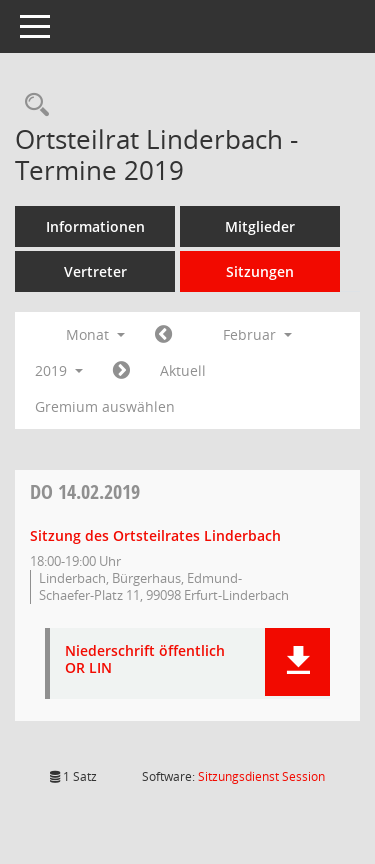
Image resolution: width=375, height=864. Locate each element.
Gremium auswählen (105, 406)
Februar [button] (257, 334)
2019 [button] (59, 370)
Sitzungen (260, 271)
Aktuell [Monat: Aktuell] (183, 370)
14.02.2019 (85, 491)
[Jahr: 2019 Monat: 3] (121, 371)
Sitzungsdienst (261, 776)
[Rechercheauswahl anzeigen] (32, 105)
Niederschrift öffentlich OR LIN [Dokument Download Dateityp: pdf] (145, 660)
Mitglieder (260, 226)
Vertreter (95, 271)
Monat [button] (95, 334)
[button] (297, 662)
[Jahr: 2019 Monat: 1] (163, 335)
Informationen (95, 226)
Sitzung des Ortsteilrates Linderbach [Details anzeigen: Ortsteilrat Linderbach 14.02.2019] (155, 535)
